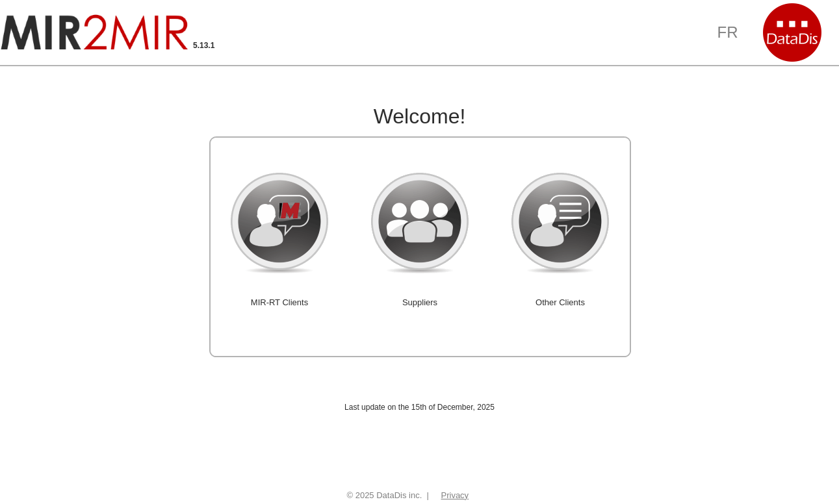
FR (728, 32)
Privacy (455, 495)
